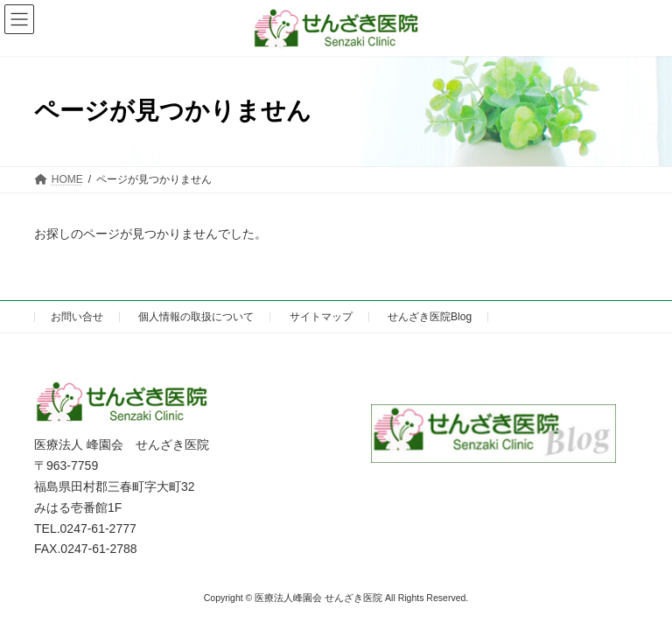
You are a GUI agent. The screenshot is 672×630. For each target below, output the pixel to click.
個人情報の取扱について (196, 317)
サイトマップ (321, 317)
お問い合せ (77, 317)
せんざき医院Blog (430, 317)
